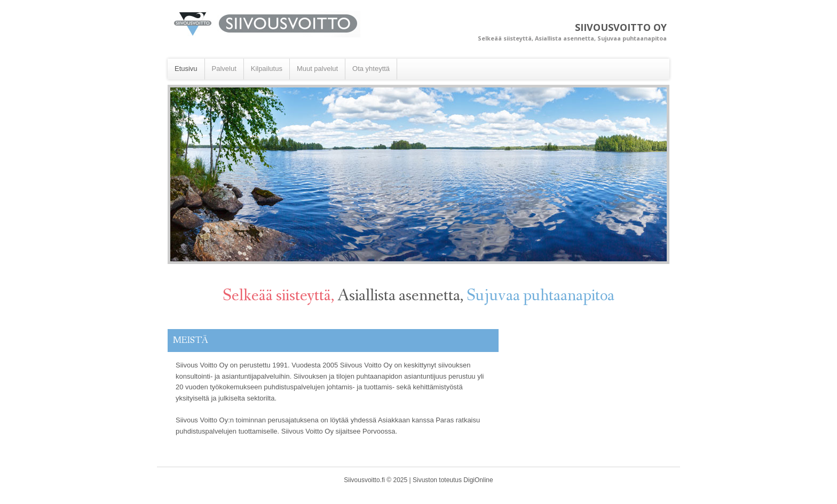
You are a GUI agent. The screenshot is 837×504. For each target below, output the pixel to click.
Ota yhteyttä (371, 69)
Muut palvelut (317, 69)
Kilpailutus (267, 69)
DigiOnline (478, 480)
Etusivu (186, 69)
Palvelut (224, 69)
